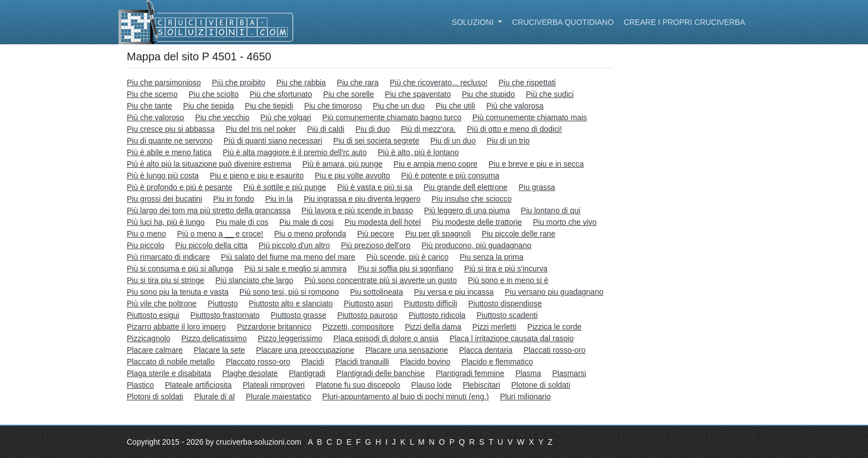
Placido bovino (425, 362)
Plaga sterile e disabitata (169, 373)
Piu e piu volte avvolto (352, 176)
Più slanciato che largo (254, 280)
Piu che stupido (488, 94)
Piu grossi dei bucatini (164, 199)
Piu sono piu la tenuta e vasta (178, 292)
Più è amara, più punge (342, 164)
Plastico (140, 385)
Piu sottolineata (376, 292)
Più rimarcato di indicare (168, 257)
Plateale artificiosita (198, 385)
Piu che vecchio (222, 117)
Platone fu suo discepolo (358, 385)
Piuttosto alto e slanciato (291, 303)
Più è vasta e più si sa (375, 187)
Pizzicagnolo (149, 338)
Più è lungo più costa (163, 176)
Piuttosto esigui (153, 315)
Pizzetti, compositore (358, 327)
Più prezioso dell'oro (376, 245)
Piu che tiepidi (269, 106)
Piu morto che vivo (565, 222)
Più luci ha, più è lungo (166, 222)
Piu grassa (537, 187)
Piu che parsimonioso (164, 83)
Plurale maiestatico (278, 397)
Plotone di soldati (541, 385)
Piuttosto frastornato (225, 315)
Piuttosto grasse (298, 315)
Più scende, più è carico (408, 257)
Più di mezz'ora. (428, 129)
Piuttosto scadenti (507, 315)
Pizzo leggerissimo (290, 338)
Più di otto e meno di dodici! (514, 129)
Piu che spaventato (418, 94)
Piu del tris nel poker (261, 129)
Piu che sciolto (214, 94)
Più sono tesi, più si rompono (290, 292)
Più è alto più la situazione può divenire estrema (209, 164)
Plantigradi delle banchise (381, 373)
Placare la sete (219, 350)
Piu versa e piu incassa (454, 292)
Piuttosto (223, 303)
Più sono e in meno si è (508, 280)
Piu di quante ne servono (170, 141)
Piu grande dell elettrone (466, 187)
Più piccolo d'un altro (294, 245)
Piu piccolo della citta (212, 245)
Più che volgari (286, 117)
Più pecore (376, 234)
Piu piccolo (146, 245)
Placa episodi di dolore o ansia (386, 338)
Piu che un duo (399, 106)
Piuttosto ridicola (437, 315)
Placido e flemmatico (497, 362)
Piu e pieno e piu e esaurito (257, 176)
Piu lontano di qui (551, 210)
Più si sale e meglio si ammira (295, 269)
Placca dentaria (486, 350)
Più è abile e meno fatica (169, 152)
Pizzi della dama (433, 327)
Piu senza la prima (491, 257)
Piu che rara (358, 83)
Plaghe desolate (250, 373)
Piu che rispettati (527, 83)
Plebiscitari (482, 385)
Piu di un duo (453, 141)
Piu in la (279, 199)
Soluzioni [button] (474, 22)
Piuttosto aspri (368, 303)
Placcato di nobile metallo (171, 362)
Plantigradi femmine (470, 373)
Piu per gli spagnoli (438, 234)
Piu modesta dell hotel (383, 222)
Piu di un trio (508, 141)
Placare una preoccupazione (305, 350)
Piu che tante (149, 106)
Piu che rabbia (301, 83)
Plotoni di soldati (155, 397)
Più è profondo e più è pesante (180, 187)
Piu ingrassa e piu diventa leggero (362, 199)
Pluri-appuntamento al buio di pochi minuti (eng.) (405, 397)
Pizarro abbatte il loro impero (176, 327)
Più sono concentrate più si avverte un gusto (381, 280)
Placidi (312, 362)
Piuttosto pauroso (367, 315)
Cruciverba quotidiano (563, 22)
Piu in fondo (234, 199)
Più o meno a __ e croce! (220, 234)
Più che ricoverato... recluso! (439, 83)
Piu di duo (373, 129)
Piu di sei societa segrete (376, 141)
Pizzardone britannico (274, 327)
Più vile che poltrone (162, 303)
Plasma (528, 373)
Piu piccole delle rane (518, 234)
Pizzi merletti (494, 327)
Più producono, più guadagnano (476, 245)
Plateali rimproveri (273, 385)
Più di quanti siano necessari (273, 141)
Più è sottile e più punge (285, 187)
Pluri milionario (525, 397)
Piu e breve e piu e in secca (536, 164)
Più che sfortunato (281, 94)
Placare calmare (155, 350)
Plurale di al (215, 397)
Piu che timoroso (333, 106)
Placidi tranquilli (362, 362)
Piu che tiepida (209, 106)
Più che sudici (550, 94)
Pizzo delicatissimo (214, 338)
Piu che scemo (152, 94)
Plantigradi (307, 373)
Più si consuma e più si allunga (180, 269)
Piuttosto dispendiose (505, 303)
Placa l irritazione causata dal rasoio (512, 338)
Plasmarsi (569, 373)
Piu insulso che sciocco (471, 199)
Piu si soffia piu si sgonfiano (405, 269)
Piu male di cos (242, 222)
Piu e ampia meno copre (436, 164)
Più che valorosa (515, 106)
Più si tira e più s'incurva (506, 269)
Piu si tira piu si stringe (166, 280)
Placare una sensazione (407, 350)
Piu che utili (456, 106)
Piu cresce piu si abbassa (171, 129)
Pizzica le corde (555, 327)
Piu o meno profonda (310, 234)
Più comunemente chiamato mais (529, 117)
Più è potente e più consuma (450, 176)
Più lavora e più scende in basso (358, 210)
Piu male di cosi (307, 222)
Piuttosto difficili (431, 303)
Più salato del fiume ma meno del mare (288, 257)
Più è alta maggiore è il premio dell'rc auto (294, 152)
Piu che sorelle (349, 94)
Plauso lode (432, 385)
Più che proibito (239, 83)
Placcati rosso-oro (555, 350)
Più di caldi (325, 129)
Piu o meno (146, 234)
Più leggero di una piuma (467, 210)
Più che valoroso (156, 117)
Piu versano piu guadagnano (554, 292)
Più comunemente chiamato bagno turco (392, 117)
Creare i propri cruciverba (684, 22)
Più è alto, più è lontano (418, 152)
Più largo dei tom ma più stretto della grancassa (209, 210)
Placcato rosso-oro (258, 362)
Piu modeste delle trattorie (477, 222)
